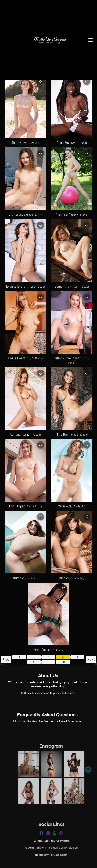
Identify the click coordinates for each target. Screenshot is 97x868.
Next (91, 659)
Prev (6, 659)
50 (63, 662)
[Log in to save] (41, 81)
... (48, 662)
